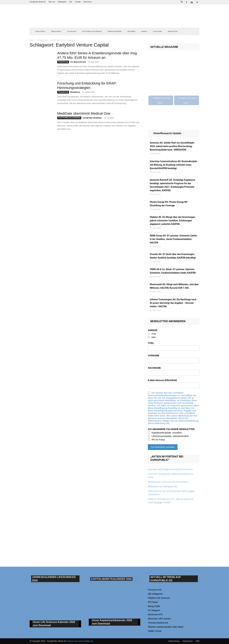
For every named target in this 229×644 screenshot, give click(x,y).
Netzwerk (131, 31)
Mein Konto (88, 2)
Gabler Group (155, 631)
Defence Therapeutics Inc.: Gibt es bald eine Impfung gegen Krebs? (171, 501)
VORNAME (154, 356)
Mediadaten (62, 2)
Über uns (52, 2)
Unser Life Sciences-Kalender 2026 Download (54, 624)
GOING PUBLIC (40, 31)
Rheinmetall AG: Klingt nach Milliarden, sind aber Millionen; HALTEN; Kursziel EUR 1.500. (174, 286)
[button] (182, 2)
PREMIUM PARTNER (115, 31)
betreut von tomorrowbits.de (80, 641)
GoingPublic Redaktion (92, 118)
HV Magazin (72, 31)
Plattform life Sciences (159, 598)
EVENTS (144, 31)
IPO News (153, 602)
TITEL (151, 343)
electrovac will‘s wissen (159, 619)
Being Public (154, 606)
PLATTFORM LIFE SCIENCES (92, 31)
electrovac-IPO (155, 614)
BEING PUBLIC (56, 31)
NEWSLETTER (173, 31)
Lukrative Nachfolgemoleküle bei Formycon (170, 469)
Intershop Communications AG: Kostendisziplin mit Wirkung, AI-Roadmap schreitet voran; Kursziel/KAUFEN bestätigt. (173, 165)
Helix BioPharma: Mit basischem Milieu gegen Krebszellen (171, 493)
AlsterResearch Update (167, 133)
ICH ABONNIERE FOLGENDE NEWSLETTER (171, 429)
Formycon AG (155, 590)
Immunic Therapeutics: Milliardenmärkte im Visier (171, 476)
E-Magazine (157, 31)
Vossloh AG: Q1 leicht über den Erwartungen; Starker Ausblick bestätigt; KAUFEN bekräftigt (173, 256)
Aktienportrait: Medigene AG (163, 486)
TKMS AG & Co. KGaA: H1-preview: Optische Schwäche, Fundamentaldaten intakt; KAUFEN (173, 271)
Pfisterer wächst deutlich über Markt (166, 627)
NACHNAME (154, 368)
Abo (71, 2)
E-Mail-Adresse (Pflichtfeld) (162, 380)
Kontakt (78, 2)
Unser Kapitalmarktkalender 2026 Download (112, 622)
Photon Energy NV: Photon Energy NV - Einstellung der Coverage (169, 204)
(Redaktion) (75, 92)
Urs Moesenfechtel (78, 62)
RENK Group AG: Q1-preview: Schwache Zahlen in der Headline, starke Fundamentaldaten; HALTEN (173, 239)
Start (32, 40)
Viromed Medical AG (158, 623)
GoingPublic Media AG (38, 2)
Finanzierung (63, 62)
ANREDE (153, 330)
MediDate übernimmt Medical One (84, 113)
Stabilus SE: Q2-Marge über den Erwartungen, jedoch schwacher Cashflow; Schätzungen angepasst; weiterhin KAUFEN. (173, 221)
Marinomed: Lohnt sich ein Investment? (168, 482)
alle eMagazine (155, 594)
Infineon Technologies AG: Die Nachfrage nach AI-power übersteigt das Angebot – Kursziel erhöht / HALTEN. (173, 303)
